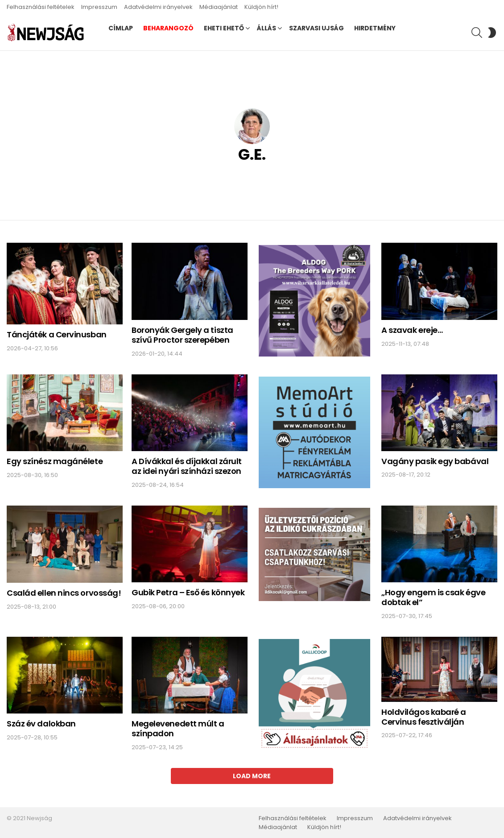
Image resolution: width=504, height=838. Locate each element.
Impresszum (99, 7)
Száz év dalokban (41, 724)
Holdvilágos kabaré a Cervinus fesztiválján (424, 717)
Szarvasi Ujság (316, 28)
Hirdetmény (375, 28)
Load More (252, 776)
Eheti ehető (224, 28)
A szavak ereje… (412, 330)
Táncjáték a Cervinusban (57, 334)
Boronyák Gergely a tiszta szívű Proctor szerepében (182, 335)
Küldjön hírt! (261, 7)
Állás (266, 28)
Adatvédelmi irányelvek (158, 7)
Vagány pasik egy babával (435, 461)
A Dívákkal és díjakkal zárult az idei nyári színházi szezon (187, 466)
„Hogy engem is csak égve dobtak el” (433, 597)
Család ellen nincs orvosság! (64, 593)
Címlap (121, 28)
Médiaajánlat (219, 7)
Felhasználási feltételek (41, 7)
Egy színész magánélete (55, 461)
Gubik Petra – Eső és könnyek (188, 592)
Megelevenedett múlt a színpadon (178, 728)
